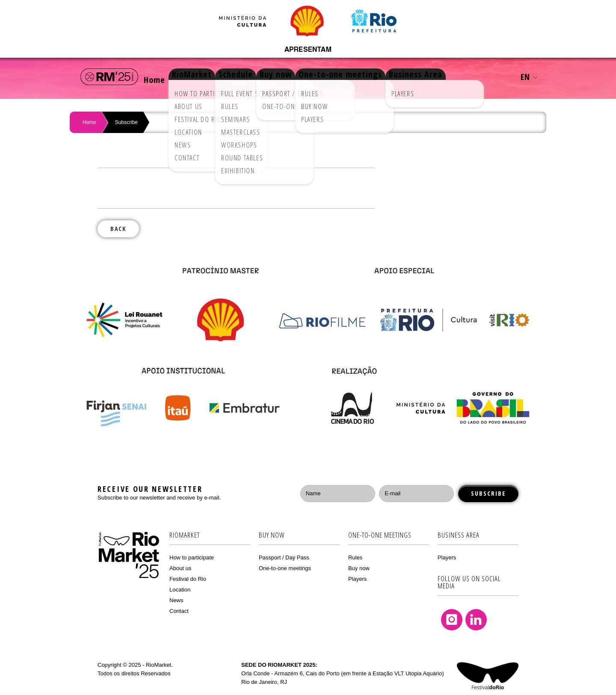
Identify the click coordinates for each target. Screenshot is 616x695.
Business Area (454, 77)
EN (529, 77)
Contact (179, 611)
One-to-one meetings (372, 77)
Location (180, 590)
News (176, 600)
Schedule (255, 77)
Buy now (301, 77)
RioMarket (205, 77)
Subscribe (126, 122)
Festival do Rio (188, 579)
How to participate (192, 557)
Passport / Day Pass (284, 557)
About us (180, 568)
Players (357, 579)
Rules (355, 557)
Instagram (452, 620)
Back (118, 229)
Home (159, 77)
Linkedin (476, 620)
